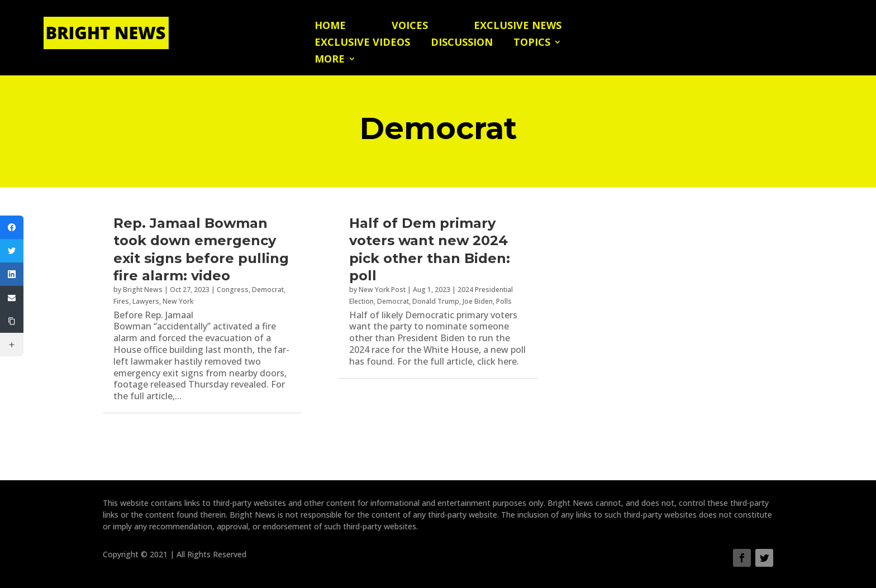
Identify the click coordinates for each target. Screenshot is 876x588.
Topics (532, 43)
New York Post (382, 290)
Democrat (268, 290)
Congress (233, 290)
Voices (410, 27)
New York (178, 301)
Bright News (143, 290)
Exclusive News (518, 27)
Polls (504, 301)
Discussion (462, 43)
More (330, 60)
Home (330, 27)
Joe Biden (478, 301)
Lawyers (146, 301)
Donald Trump (436, 301)
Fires (121, 301)
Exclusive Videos (362, 43)
